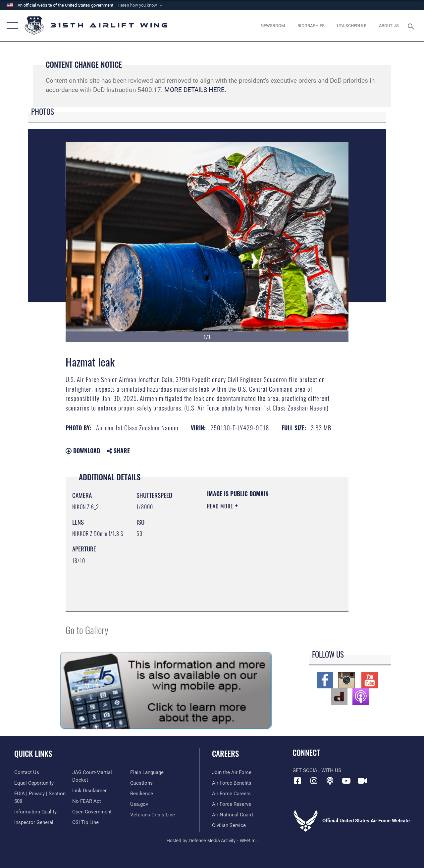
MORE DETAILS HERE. (195, 90)
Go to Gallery (87, 630)
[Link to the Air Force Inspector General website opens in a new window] (34, 822)
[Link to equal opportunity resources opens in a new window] (34, 783)
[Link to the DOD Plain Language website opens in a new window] (147, 772)
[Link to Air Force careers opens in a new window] (231, 794)
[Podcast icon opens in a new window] (330, 781)
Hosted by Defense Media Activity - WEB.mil (212, 841)
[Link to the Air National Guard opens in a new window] (232, 815)
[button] (141, 5)
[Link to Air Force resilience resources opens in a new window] (142, 794)
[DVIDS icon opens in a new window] (362, 781)
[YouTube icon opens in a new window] (346, 781)
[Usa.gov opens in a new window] (139, 804)
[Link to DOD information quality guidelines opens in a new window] (35, 812)
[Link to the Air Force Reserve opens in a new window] (232, 804)
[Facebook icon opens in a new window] (297, 781)
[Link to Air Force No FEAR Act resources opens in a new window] (87, 801)
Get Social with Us (317, 770)
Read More (221, 506)
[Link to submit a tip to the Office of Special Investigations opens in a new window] (85, 822)
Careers (225, 754)
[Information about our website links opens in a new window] (89, 791)
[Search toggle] (412, 26)
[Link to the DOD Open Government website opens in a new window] (92, 812)
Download (83, 451)
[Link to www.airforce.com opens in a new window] (232, 772)
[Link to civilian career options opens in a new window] (229, 825)
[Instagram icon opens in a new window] (314, 781)
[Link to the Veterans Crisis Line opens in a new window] (153, 815)
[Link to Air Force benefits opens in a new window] (232, 783)
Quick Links (33, 754)
